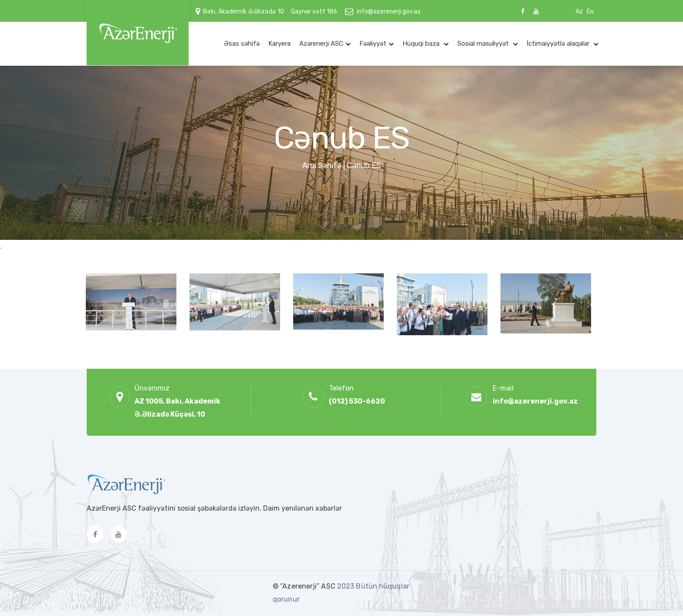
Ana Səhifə (322, 165)
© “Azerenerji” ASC (305, 586)
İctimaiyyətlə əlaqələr (559, 44)
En (590, 12)
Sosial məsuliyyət (484, 44)
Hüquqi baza (422, 44)
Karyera (279, 44)
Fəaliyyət (373, 44)
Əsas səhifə (242, 44)
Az (579, 12)
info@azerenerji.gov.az (389, 12)
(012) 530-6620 (357, 401)
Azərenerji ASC (321, 44)
